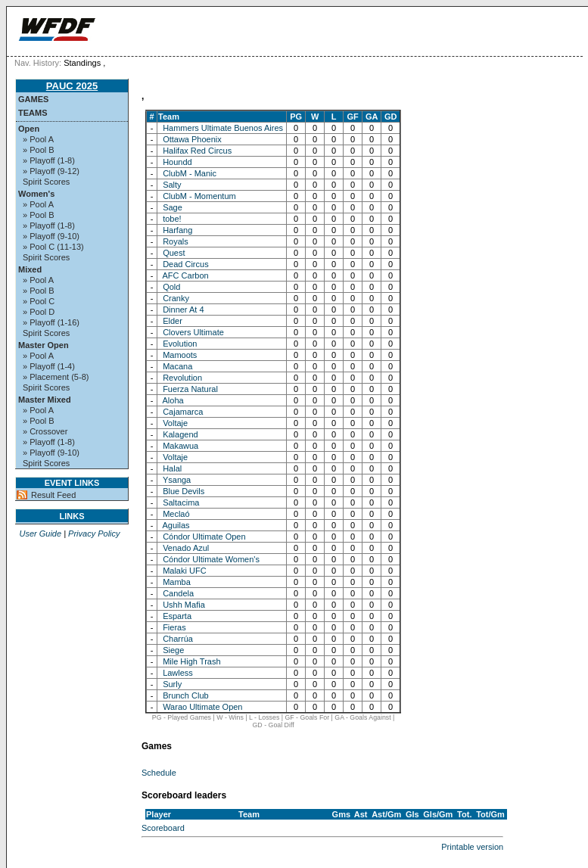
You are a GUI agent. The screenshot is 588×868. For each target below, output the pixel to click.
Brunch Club (186, 695)
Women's (36, 194)
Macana (177, 366)
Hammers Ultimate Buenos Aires (223, 128)
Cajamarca (183, 412)
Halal (172, 468)
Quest (174, 253)
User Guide (40, 534)
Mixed (30, 269)
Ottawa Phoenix (192, 139)
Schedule (159, 773)
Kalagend (180, 434)
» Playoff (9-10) (51, 236)
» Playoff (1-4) (49, 366)
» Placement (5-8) (56, 377)
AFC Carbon (186, 275)
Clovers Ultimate (193, 332)
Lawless (178, 673)
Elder (173, 321)
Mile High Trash (191, 661)
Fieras (174, 627)
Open (29, 129)
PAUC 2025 (72, 86)
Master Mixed (45, 400)
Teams (33, 113)
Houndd (177, 162)
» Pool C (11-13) (53, 247)
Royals (176, 241)
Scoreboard (163, 828)
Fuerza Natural (190, 389)
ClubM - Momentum (199, 196)
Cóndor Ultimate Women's (211, 559)
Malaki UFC (184, 571)
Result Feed (53, 495)
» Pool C (39, 301)
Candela (178, 593)
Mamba (177, 582)
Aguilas (176, 525)
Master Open (44, 345)
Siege (173, 650)
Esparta (177, 616)
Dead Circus (186, 264)
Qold (171, 287)
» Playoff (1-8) (49, 160)
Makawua (180, 446)
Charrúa (178, 639)
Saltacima (181, 502)
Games (33, 99)
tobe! (172, 219)
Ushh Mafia (184, 605)
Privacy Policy (94, 534)
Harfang (177, 230)
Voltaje (175, 423)
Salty (172, 185)
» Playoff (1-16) (51, 322)
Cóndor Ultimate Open (204, 537)
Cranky (176, 298)
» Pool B (39, 150)
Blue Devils (184, 491)
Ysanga (177, 480)
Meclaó (176, 514)
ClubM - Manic (190, 173)
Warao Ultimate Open (202, 707)
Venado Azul (186, 548)
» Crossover (45, 431)
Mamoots (180, 355)
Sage (173, 207)
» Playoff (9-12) (51, 171)
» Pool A (38, 139)
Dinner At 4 (183, 310)
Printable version (472, 847)
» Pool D (39, 312)
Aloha (173, 400)
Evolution (180, 344)
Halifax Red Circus (197, 151)
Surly (172, 684)
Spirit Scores (46, 182)
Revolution (182, 378)
